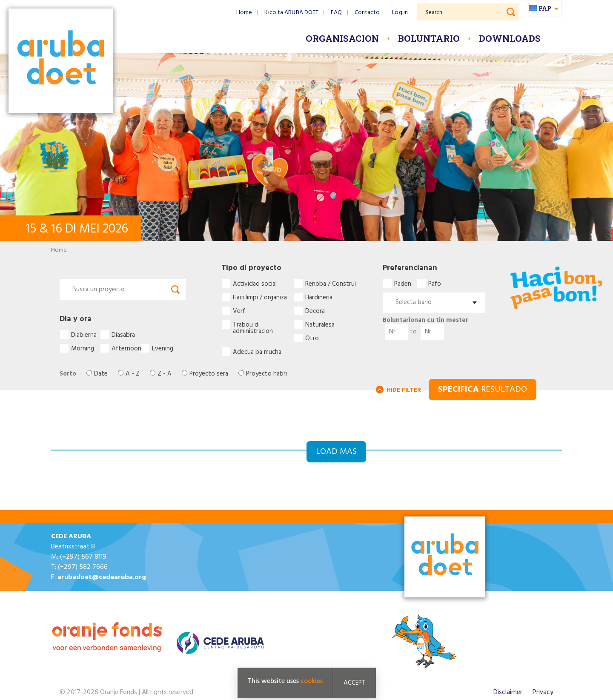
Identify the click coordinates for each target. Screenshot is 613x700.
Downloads (510, 38)
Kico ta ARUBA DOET (291, 13)
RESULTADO (483, 390)
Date (101, 374)
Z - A (165, 374)
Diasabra (123, 335)
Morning (83, 348)
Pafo (435, 284)
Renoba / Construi (331, 284)
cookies (312, 682)
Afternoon (126, 348)
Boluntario (429, 38)
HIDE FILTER (404, 390)
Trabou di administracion (253, 324)
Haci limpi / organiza (260, 297)
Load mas (336, 452)
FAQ (336, 13)
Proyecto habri (266, 374)
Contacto (367, 13)
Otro (312, 338)
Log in (400, 13)
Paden (403, 284)
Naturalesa (320, 324)
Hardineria (319, 297)
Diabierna (84, 335)
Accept (355, 684)
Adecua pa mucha (257, 352)
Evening (163, 348)
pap (545, 8)
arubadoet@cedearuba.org (102, 577)
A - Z (133, 374)
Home (244, 13)
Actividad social (255, 284)
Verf (239, 311)
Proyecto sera (209, 374)
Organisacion (342, 38)
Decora (315, 311)
